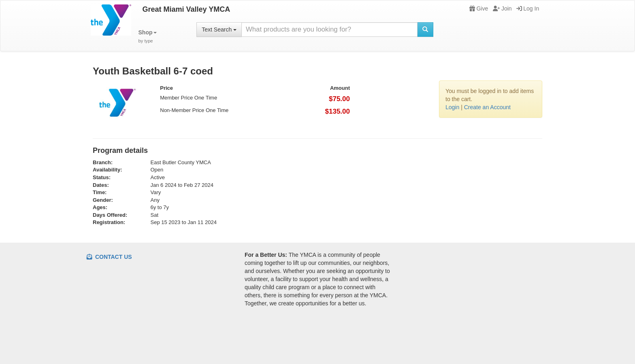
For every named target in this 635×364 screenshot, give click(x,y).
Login (452, 107)
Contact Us (109, 257)
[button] (148, 37)
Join (502, 8)
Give (479, 8)
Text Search (219, 30)
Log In (528, 8)
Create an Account (487, 107)
